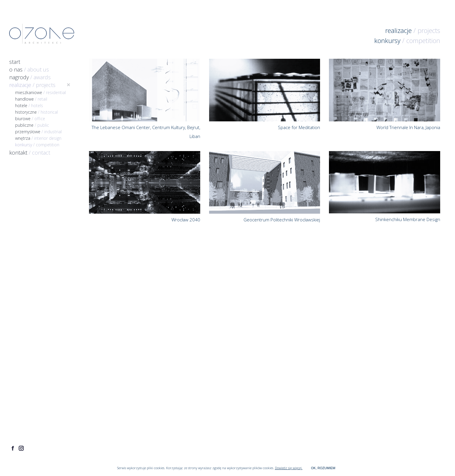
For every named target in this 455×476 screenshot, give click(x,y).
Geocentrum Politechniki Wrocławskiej (282, 220)
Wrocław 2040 (186, 220)
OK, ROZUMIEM (323, 468)
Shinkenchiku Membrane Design (408, 219)
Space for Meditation (299, 127)
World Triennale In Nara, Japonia (408, 127)
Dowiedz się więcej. (289, 468)
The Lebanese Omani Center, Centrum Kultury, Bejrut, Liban (146, 132)
